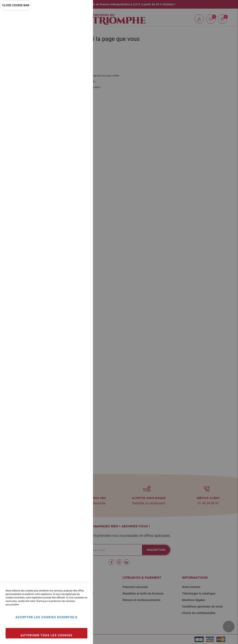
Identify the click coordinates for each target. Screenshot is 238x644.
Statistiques (80, 75)
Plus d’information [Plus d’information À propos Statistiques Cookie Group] (74, 105)
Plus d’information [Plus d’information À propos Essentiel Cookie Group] (74, 55)
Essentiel (80, 20)
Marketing (80, 125)
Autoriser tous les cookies (46, 635)
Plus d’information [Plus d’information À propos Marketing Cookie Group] (74, 155)
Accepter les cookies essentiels (47, 617)
